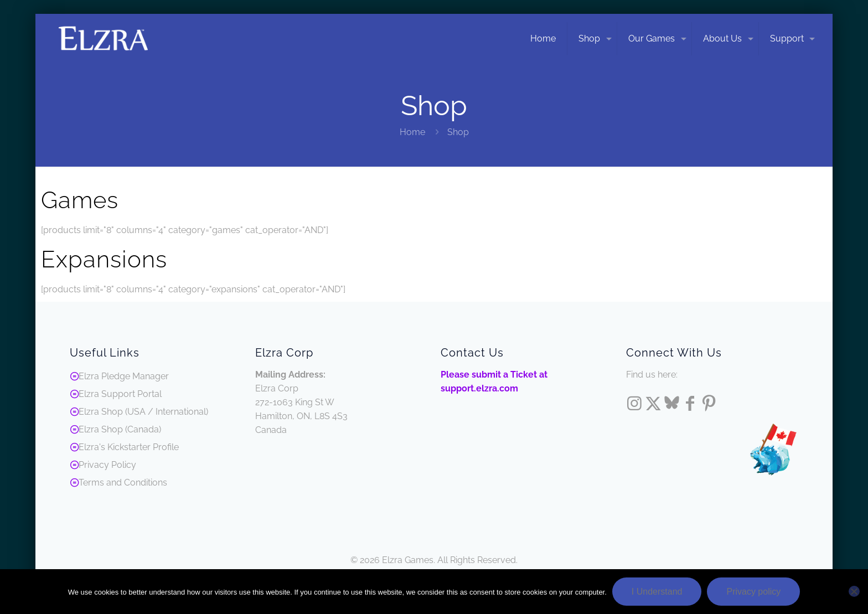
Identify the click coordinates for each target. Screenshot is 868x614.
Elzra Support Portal (120, 394)
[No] (854, 591)
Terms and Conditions (123, 483)
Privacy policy (753, 592)
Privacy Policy (107, 465)
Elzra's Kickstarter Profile (129, 447)
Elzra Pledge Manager (124, 376)
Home (412, 132)
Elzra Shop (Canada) (120, 429)
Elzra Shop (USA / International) (143, 412)
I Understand (657, 592)
